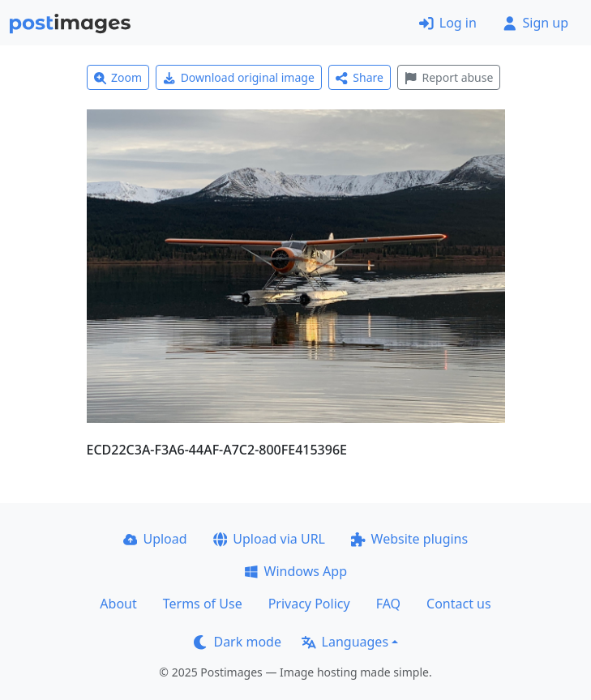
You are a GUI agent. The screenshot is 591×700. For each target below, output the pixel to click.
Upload (155, 539)
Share (360, 77)
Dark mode (238, 642)
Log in (448, 23)
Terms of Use (203, 604)
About (118, 604)
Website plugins (409, 539)
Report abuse (449, 77)
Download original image (239, 77)
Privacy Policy (309, 604)
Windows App (295, 571)
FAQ (388, 604)
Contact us (459, 604)
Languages (345, 642)
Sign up (535, 23)
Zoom (118, 77)
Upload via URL (269, 539)
